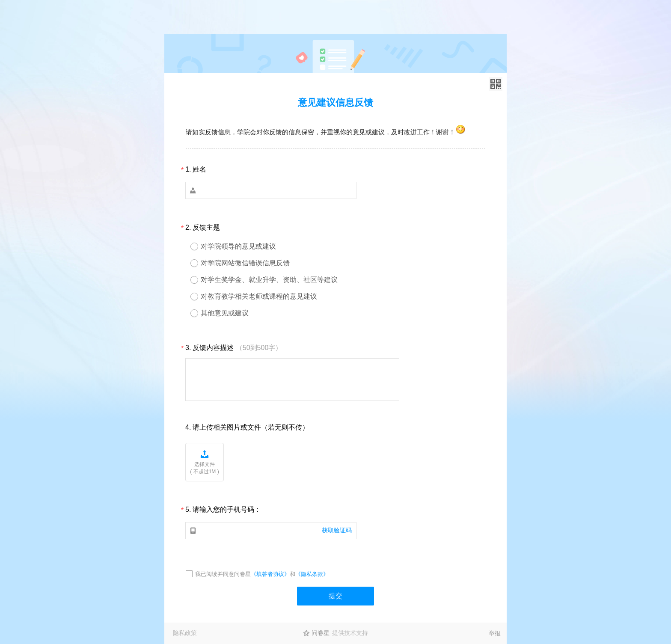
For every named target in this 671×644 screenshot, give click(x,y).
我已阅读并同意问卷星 (223, 574)
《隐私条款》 (312, 574)
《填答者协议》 (270, 574)
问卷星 (321, 633)
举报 (495, 633)
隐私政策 (185, 633)
